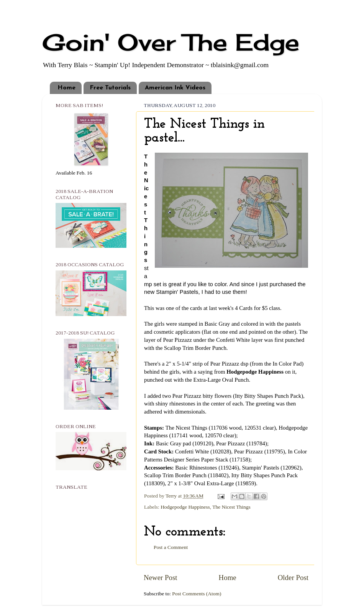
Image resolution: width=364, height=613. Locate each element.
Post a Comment (171, 547)
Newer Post (161, 578)
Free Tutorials (110, 88)
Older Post (293, 578)
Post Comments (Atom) (197, 594)
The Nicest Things (231, 507)
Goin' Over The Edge (171, 42)
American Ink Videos (175, 88)
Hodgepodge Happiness (185, 507)
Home (66, 88)
